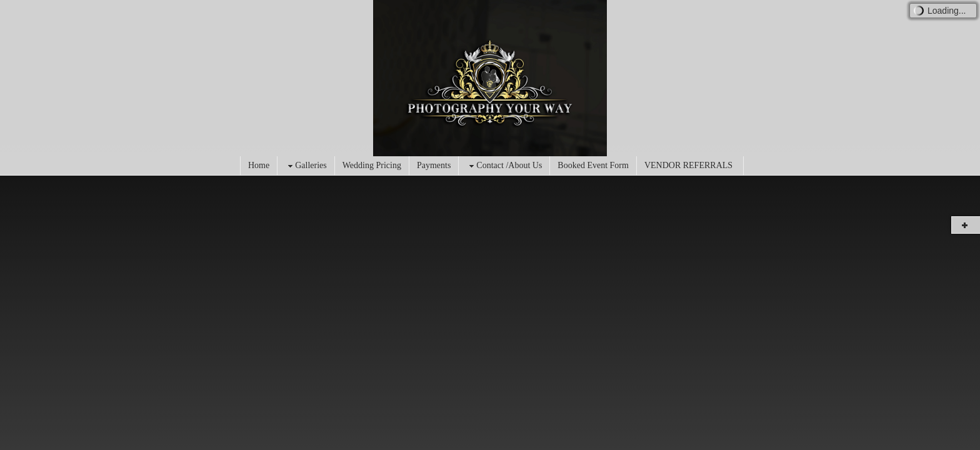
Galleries (306, 166)
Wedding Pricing (372, 165)
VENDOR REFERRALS (688, 165)
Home (259, 165)
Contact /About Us (504, 166)
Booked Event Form (593, 165)
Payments (434, 165)
